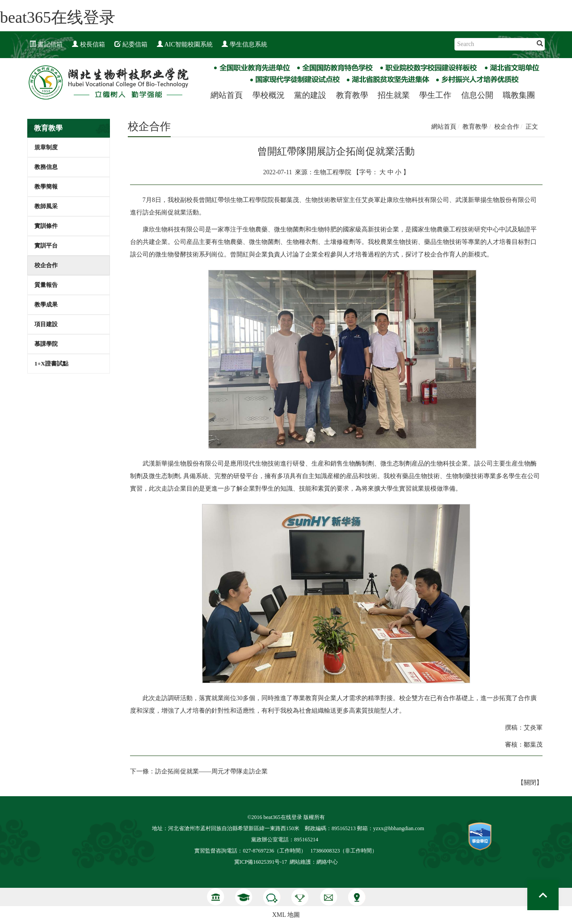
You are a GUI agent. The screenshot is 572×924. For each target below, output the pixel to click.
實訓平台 (46, 246)
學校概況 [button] (269, 95)
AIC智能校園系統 (185, 44)
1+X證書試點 (51, 363)
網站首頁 (227, 95)
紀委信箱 (131, 44)
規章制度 (46, 147)
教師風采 (46, 206)
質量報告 (46, 285)
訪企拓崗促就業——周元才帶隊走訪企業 (211, 771)
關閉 (530, 783)
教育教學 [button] (352, 95)
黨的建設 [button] (310, 95)
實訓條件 (46, 226)
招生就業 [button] (394, 95)
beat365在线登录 (58, 17)
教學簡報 (46, 187)
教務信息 (46, 167)
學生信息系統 (244, 44)
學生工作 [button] (435, 95)
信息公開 (477, 95)
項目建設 (46, 324)
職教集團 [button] (519, 95)
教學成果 (46, 304)
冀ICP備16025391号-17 (261, 862)
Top (543, 895)
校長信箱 (88, 44)
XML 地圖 (286, 915)
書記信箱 (46, 44)
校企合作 (46, 265)
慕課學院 (46, 344)
